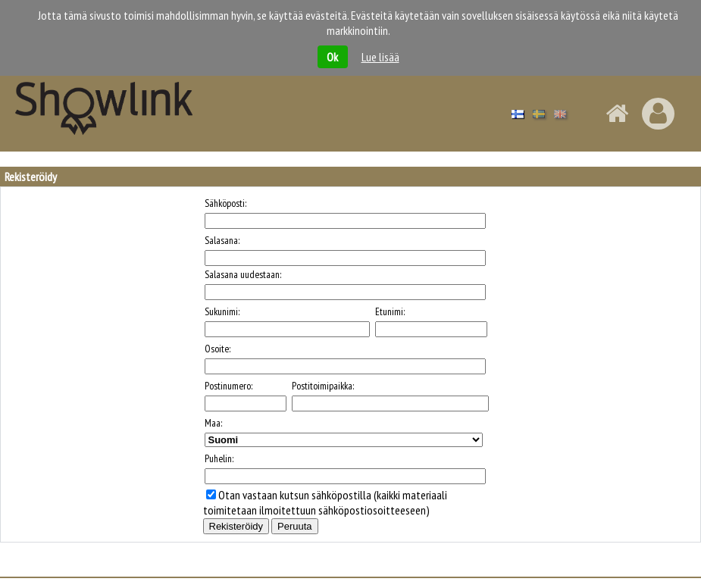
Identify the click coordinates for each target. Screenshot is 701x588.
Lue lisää (380, 57)
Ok (332, 57)
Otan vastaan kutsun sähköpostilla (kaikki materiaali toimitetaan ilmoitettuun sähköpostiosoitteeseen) (325, 502)
